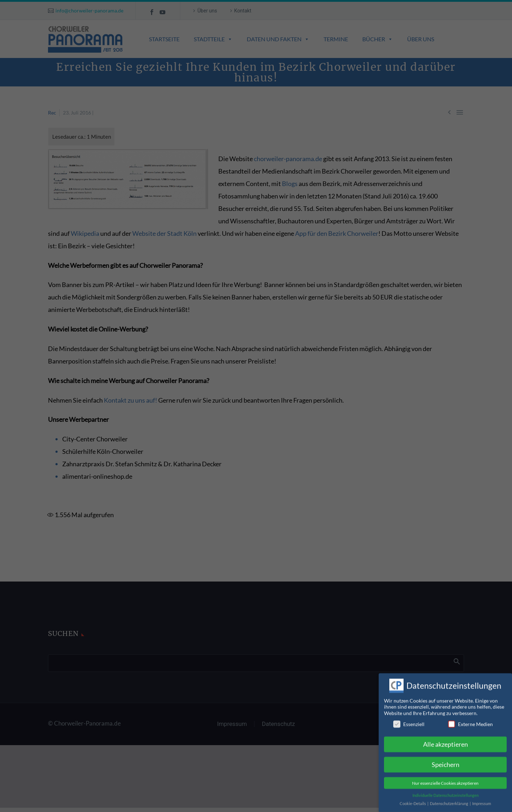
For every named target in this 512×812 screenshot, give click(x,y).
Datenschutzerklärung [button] (449, 798)
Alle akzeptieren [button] (446, 739)
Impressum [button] (482, 798)
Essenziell (409, 719)
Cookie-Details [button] (413, 798)
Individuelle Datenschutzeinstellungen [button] (446, 790)
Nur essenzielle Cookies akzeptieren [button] (445, 777)
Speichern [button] (446, 759)
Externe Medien (470, 719)
